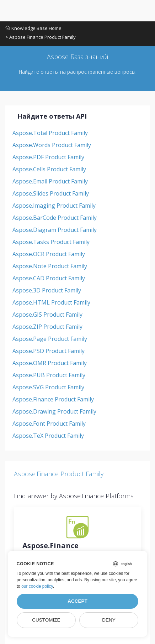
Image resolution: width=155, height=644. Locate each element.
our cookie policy (37, 586)
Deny (109, 620)
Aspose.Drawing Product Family (54, 411)
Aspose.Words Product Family (52, 145)
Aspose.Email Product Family (50, 181)
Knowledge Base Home (33, 28)
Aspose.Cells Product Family (49, 169)
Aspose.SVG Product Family (48, 387)
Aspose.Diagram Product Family (55, 230)
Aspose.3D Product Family (47, 290)
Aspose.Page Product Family (50, 339)
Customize (46, 620)
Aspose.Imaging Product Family (54, 206)
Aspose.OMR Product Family (50, 363)
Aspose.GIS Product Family (47, 315)
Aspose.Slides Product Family (51, 193)
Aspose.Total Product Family (50, 133)
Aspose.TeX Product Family (48, 436)
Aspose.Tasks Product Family (51, 242)
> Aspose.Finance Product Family (41, 37)
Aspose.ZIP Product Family (47, 327)
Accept (77, 601)
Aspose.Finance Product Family (53, 399)
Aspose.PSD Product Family (49, 351)
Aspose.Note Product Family (50, 266)
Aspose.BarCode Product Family (55, 218)
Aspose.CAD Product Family (49, 278)
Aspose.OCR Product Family (49, 254)
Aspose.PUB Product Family (49, 375)
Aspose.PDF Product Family (48, 157)
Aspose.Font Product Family (49, 424)
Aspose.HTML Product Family (51, 302)
